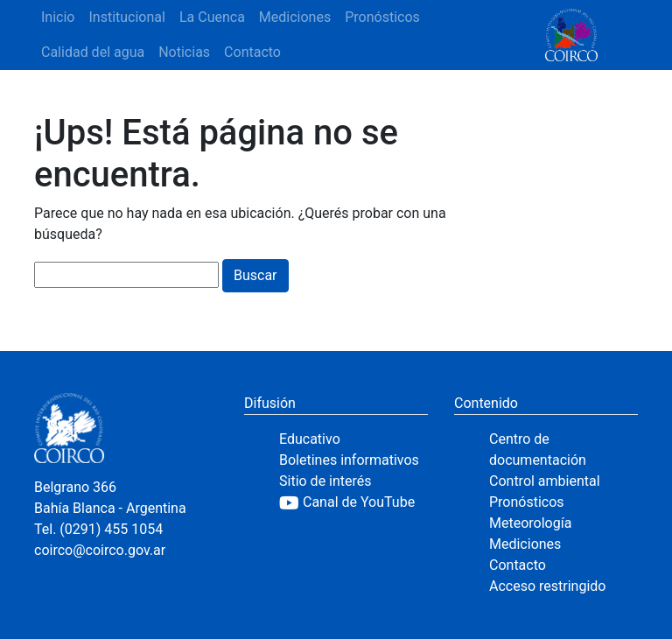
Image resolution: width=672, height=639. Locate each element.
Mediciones (295, 17)
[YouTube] (353, 502)
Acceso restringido (547, 586)
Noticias (184, 52)
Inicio (58, 17)
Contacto (252, 52)
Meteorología (530, 523)
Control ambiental (545, 481)
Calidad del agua (93, 52)
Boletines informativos (349, 460)
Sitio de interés (325, 481)
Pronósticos (382, 17)
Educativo (310, 439)
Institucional (126, 17)
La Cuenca (212, 17)
